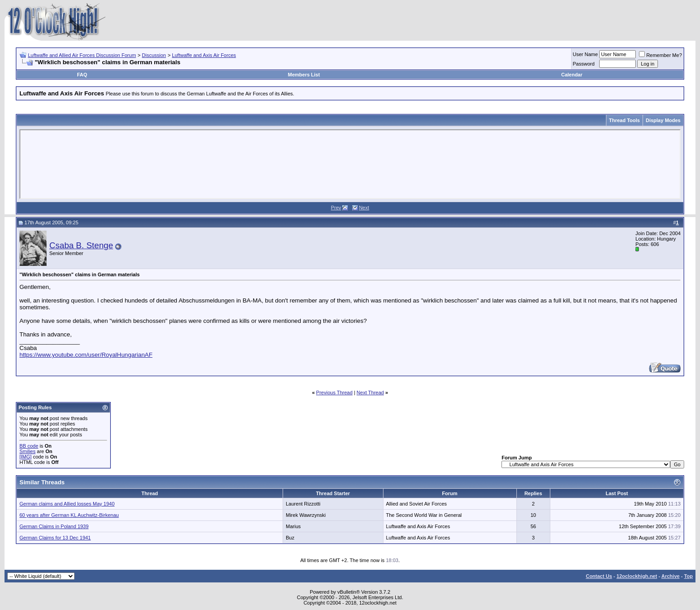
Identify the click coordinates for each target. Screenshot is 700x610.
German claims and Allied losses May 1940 (67, 504)
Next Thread (370, 392)
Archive (671, 576)
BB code (29, 446)
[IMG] (26, 457)
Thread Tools (624, 120)
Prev (336, 208)
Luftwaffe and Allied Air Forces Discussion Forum (82, 55)
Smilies (27, 451)
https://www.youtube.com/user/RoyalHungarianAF (86, 355)
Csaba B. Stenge (81, 245)
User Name (586, 54)
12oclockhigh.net (637, 576)
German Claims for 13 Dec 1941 (55, 538)
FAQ (82, 75)
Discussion (154, 55)
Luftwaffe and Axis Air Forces (204, 55)
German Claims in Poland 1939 (54, 526)
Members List (304, 75)
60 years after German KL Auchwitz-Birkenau (69, 515)
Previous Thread (334, 392)
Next (364, 208)
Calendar (572, 75)
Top (688, 576)
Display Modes (663, 120)
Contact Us (599, 576)
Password (584, 64)
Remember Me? (660, 55)
